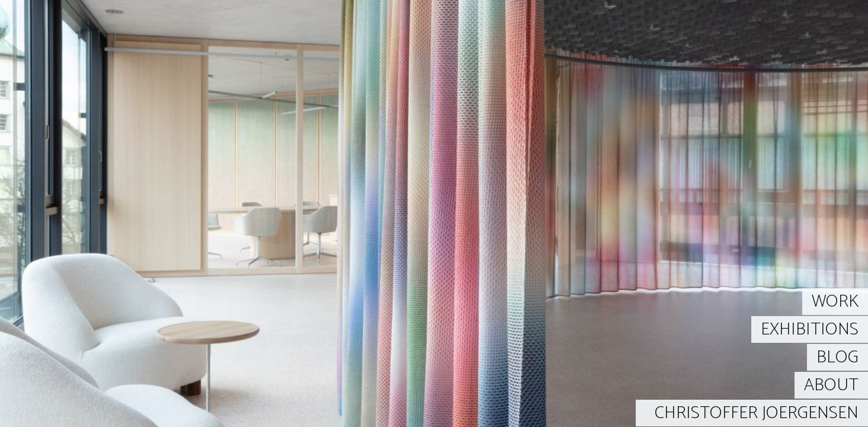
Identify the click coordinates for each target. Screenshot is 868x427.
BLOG (837, 357)
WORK (835, 302)
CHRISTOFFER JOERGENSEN (757, 413)
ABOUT (831, 385)
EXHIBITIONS (810, 329)
